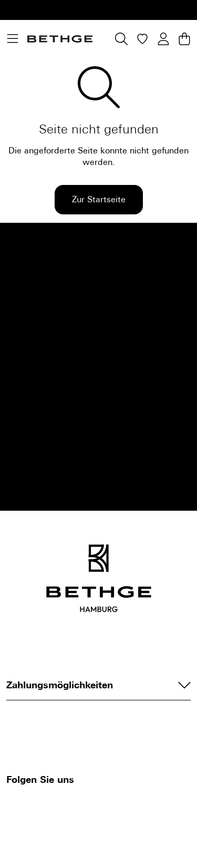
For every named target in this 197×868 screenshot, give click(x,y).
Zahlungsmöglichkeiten (98, 685)
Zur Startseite (99, 199)
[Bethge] (60, 39)
